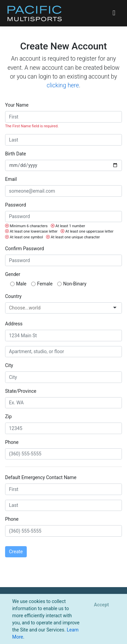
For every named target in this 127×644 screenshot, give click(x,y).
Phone (12, 442)
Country (13, 296)
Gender (13, 274)
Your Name (17, 105)
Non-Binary (75, 284)
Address (14, 324)
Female (45, 284)
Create (16, 552)
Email (11, 179)
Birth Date (16, 154)
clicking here (63, 85)
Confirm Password (25, 249)
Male (21, 284)
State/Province (21, 391)
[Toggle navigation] (114, 13)
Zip (8, 416)
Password (16, 205)
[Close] (101, 605)
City (9, 365)
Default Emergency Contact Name (41, 477)
